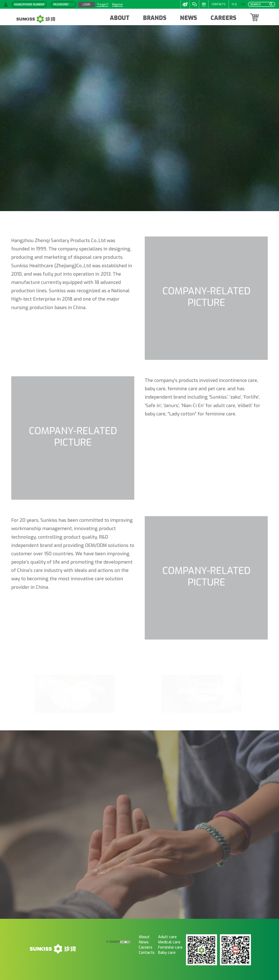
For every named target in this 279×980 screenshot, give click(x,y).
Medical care (169, 942)
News (144, 942)
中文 (234, 4)
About (144, 937)
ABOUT (120, 18)
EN (243, 4)
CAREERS (223, 18)
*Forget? (102, 5)
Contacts (147, 953)
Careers (146, 947)
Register (118, 5)
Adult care (167, 937)
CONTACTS (219, 4)
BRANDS (155, 18)
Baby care (167, 953)
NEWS (189, 18)
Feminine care (170, 947)
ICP (117, 942)
